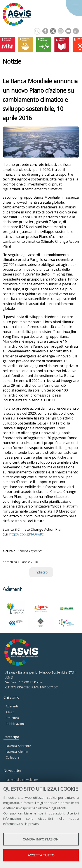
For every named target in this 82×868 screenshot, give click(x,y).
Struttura (12, 718)
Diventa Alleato (17, 752)
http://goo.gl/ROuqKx (27, 534)
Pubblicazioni (15, 724)
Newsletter (13, 771)
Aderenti (12, 706)
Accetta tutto (41, 855)
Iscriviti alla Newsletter (22, 780)
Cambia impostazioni (41, 839)
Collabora (13, 757)
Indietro (41, 572)
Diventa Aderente (18, 746)
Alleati (10, 712)
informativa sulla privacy (21, 824)
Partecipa (11, 737)
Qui (6, 813)
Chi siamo (11, 697)
